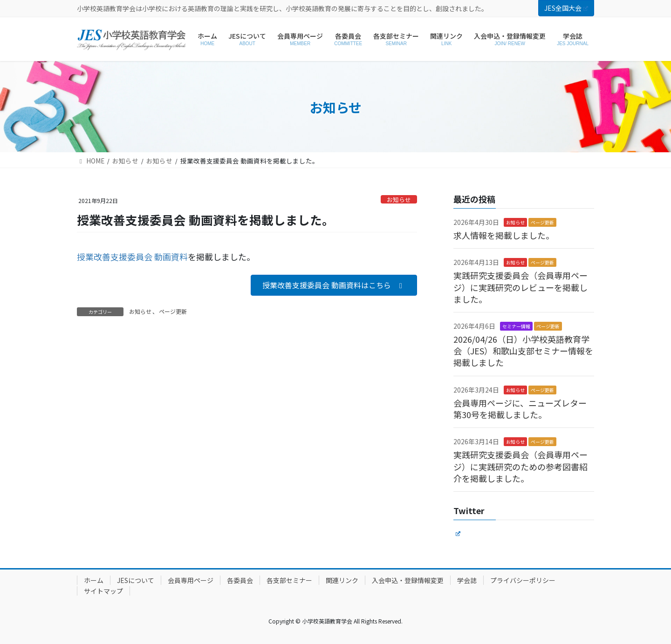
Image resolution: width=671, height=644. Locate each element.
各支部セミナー (289, 580)
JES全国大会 (566, 8)
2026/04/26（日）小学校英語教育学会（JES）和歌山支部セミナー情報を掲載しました (523, 351)
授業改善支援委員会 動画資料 (132, 257)
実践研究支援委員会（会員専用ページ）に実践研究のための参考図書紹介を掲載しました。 (520, 466)
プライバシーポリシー (523, 580)
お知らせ (399, 200)
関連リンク (342, 580)
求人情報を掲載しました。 (504, 235)
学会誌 (467, 580)
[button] (334, 285)
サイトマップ (103, 591)
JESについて (136, 580)
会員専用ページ (191, 580)
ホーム (94, 580)
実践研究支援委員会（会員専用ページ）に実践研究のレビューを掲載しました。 (520, 287)
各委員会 (240, 580)
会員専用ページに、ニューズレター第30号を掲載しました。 (520, 409)
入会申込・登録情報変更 (408, 580)
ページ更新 (173, 311)
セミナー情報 (516, 326)
